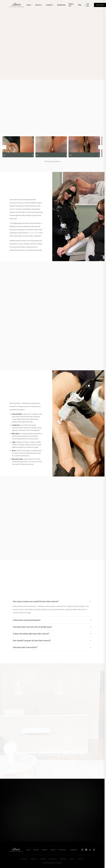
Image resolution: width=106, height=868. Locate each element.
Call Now (87, 5)
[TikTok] (90, 850)
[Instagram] (82, 850)
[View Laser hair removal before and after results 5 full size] (84, 147)
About (29, 5)
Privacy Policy (62, 850)
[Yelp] (94, 850)
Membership (61, 5)
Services (39, 5)
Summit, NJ (81, 859)
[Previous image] (4, 147)
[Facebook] (86, 850)
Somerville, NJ (63, 859)
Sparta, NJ (72, 859)
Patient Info (72, 5)
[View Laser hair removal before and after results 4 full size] (51, 147)
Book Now (100, 5)
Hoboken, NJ (34, 859)
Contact (53, 850)
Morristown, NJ (53, 859)
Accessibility (73, 850)
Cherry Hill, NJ (24, 859)
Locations (50, 5)
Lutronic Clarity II (34, 233)
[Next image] (100, 147)
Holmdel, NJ (43, 859)
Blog (80, 5)
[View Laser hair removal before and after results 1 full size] (18, 147)
